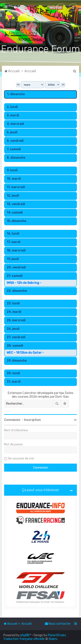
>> (63, 84)
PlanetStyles (57, 635)
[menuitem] (19, 7)
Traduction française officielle (24, 639)
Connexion (12, 419)
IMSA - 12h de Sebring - (24, 282)
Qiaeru (53, 639)
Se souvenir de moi (21, 458)
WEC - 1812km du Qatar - (25, 352)
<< (18, 84)
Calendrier (29, 393)
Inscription (32, 419)
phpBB (25, 635)
